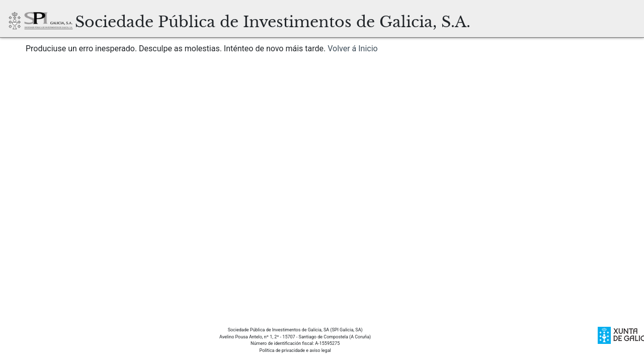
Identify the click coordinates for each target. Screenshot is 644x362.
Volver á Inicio (353, 49)
